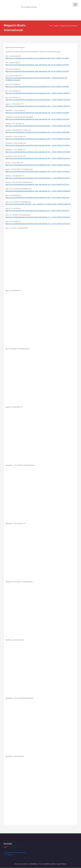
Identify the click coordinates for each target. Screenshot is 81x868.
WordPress (34, 864)
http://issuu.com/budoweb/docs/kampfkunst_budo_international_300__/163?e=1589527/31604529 (38, 145)
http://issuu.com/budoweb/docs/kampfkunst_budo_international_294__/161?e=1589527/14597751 (38, 106)
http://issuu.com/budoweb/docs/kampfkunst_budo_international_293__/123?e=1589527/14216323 (38, 100)
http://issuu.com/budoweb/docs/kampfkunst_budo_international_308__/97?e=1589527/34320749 (37, 198)
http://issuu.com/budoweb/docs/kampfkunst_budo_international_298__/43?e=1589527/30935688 (37, 132)
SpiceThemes (62, 864)
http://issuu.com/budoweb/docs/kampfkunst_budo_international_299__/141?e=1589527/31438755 (38, 139)
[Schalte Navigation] (75, 5)
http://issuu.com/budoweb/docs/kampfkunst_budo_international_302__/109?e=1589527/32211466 (38, 158)
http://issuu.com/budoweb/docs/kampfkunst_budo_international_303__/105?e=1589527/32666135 (38, 165)
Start (51, 26)
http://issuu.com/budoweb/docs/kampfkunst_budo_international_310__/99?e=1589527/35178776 (37, 211)
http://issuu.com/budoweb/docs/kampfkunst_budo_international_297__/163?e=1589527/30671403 (38, 126)
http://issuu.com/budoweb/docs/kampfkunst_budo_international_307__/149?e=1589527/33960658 (38, 191)
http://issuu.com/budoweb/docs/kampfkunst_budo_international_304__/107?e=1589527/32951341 (38, 171)
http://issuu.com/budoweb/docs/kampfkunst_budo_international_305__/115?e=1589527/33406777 (38, 178)
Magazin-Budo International (69, 26)
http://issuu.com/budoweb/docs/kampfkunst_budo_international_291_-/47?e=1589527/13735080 (37, 87)
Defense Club (30, 4)
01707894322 (8, 855)
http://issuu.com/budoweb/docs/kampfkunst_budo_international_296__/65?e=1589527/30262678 (37, 119)
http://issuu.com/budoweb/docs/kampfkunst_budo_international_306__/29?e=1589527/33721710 (37, 184)
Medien (56, 26)
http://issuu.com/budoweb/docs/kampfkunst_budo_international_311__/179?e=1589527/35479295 (38, 217)
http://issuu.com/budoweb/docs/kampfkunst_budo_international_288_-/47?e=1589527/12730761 (37, 65)
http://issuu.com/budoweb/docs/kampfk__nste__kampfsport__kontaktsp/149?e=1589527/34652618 (38, 204)
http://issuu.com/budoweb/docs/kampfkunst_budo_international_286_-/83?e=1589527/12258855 (37, 58)
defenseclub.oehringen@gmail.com (15, 853)
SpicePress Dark (49, 864)
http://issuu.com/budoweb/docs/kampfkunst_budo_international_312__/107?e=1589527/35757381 (38, 224)
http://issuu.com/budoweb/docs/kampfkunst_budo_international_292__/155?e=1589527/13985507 (38, 93)
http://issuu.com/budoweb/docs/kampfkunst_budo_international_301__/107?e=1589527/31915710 (38, 152)
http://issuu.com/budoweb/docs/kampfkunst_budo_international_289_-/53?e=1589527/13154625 (37, 71)
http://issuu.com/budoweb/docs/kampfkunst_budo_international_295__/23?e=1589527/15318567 (37, 113)
